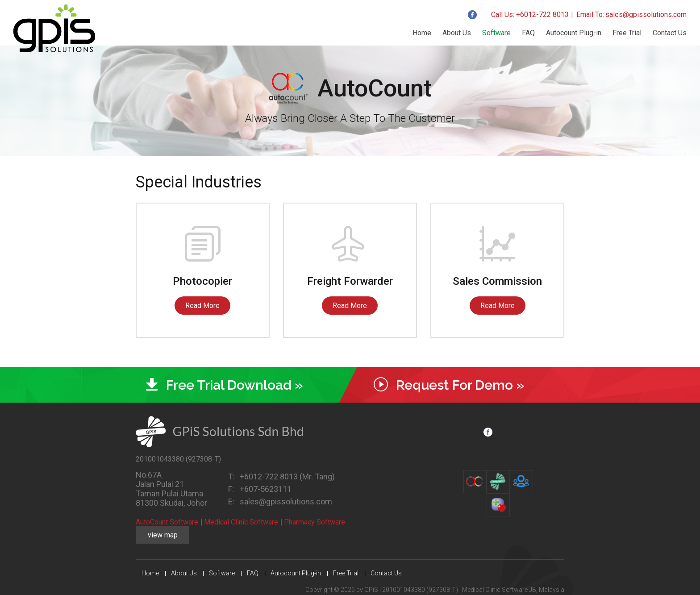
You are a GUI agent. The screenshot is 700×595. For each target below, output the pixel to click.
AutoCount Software (167, 522)
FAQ (528, 33)
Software (496, 33)
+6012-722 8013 (270, 476)
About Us (457, 33)
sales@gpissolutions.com (646, 15)
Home (422, 33)
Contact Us (670, 33)
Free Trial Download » (235, 385)
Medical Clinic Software (241, 522)
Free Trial (627, 33)
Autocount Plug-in (574, 33)
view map (163, 535)
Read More (202, 306)
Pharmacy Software (315, 522)
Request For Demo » (460, 385)
